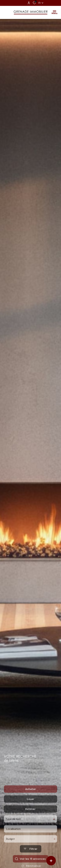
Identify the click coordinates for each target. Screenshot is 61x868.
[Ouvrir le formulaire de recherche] (31, 862)
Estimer (30, 822)
